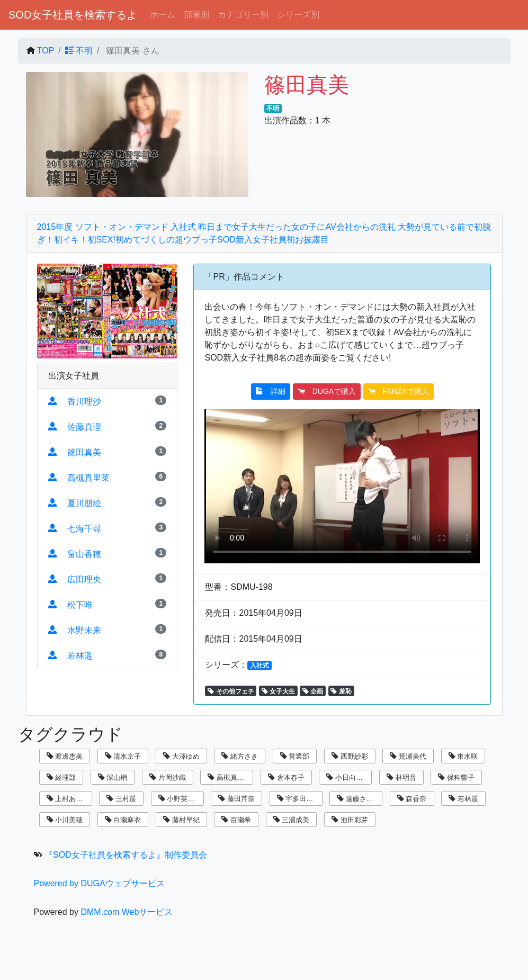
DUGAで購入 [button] (327, 391)
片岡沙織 (168, 777)
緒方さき (240, 756)
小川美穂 (65, 820)
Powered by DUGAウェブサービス (99, 883)
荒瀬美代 (408, 756)
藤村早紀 (181, 820)
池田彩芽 (350, 820)
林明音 (401, 777)
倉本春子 (286, 777)
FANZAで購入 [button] (399, 391)
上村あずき (68, 799)
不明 (79, 51)
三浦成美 (292, 820)
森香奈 (412, 799)
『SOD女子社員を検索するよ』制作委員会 (126, 855)
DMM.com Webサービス (127, 912)
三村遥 (121, 799)
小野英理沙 (180, 799)
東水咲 (463, 756)
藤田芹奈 (236, 799)
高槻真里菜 (229, 777)
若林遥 (463, 799)
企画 (313, 691)
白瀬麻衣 (123, 820)
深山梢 (113, 777)
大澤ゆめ (181, 756)
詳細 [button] (271, 391)
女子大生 (278, 691)
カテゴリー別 (243, 15)
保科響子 (456, 777)
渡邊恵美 (65, 756)
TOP (46, 51)
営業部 (295, 756)
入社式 (259, 666)
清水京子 (123, 756)
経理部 (61, 777)
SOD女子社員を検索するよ (73, 15)
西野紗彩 (350, 756)
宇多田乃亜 (299, 799)
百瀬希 (236, 820)
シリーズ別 (298, 15)
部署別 (196, 15)
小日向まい (348, 777)
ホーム (163, 15)
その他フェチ (231, 691)
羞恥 (341, 691)
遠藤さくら (359, 799)
